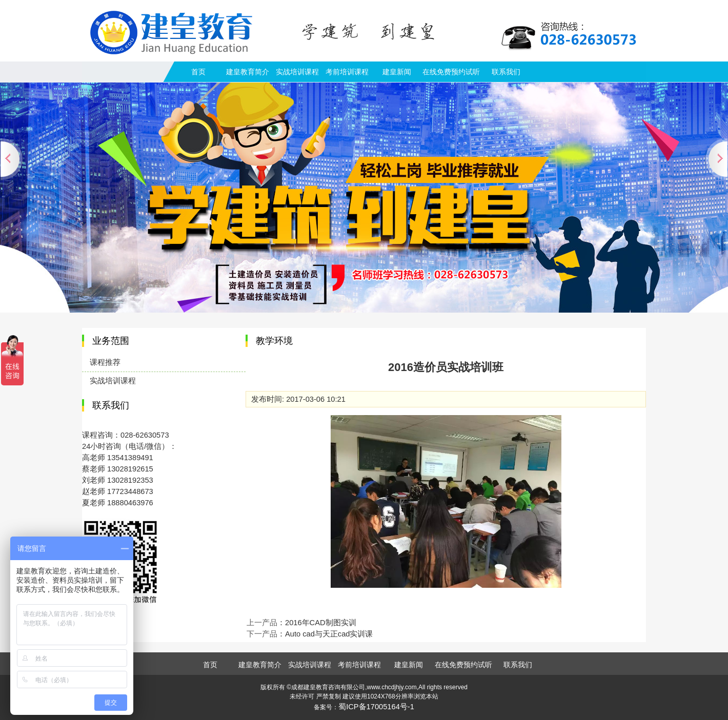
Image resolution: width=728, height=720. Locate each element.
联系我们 (506, 72)
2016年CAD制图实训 (321, 623)
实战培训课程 (297, 72)
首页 (198, 72)
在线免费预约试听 (451, 72)
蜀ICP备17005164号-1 (376, 707)
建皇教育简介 (248, 72)
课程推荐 (105, 362)
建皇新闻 (397, 72)
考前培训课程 (347, 72)
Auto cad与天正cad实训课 (329, 634)
